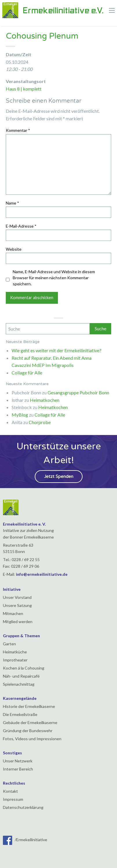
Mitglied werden (18, 622)
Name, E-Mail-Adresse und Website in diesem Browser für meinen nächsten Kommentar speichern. (54, 278)
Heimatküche (15, 652)
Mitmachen (13, 613)
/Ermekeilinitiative (25, 840)
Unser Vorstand (17, 597)
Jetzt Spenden (59, 477)
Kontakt (10, 791)
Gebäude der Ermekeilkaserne (30, 722)
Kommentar (18, 130)
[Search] (48, 329)
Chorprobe (40, 422)
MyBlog (20, 415)
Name (12, 203)
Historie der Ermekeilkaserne (29, 706)
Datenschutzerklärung (23, 807)
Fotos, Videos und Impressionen (32, 739)
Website (14, 249)
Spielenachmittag (19, 684)
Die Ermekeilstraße (20, 714)
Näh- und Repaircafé (21, 676)
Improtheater (15, 660)
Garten (9, 644)
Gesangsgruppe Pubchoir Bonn (78, 392)
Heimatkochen (45, 400)
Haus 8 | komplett (24, 89)
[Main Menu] (112, 10)
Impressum (13, 799)
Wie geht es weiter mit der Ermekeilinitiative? (56, 350)
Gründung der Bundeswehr (28, 731)
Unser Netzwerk (18, 761)
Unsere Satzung (17, 605)
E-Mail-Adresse (21, 226)
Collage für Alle (27, 373)
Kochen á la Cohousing (24, 668)
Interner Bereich (18, 769)
